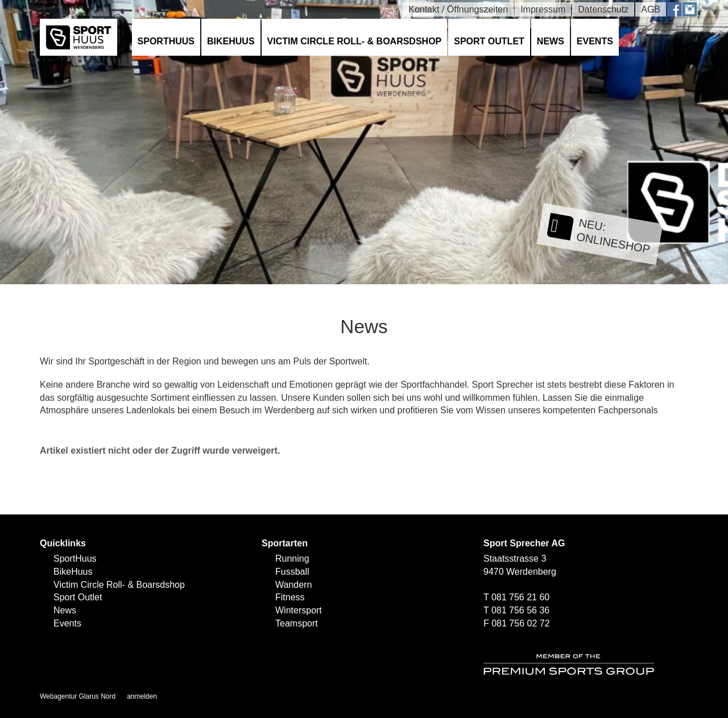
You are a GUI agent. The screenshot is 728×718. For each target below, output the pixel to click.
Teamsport (297, 623)
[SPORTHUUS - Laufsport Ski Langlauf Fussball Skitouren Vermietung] (78, 37)
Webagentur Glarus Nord (78, 696)
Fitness (290, 597)
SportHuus (166, 41)
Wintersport (299, 610)
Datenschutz (603, 9)
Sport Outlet (489, 41)
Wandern (293, 585)
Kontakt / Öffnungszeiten (458, 9)
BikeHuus (231, 41)
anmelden (142, 696)
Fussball (292, 572)
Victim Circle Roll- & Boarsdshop (355, 41)
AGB (651, 9)
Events (595, 41)
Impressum (543, 9)
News (551, 41)
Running (292, 559)
